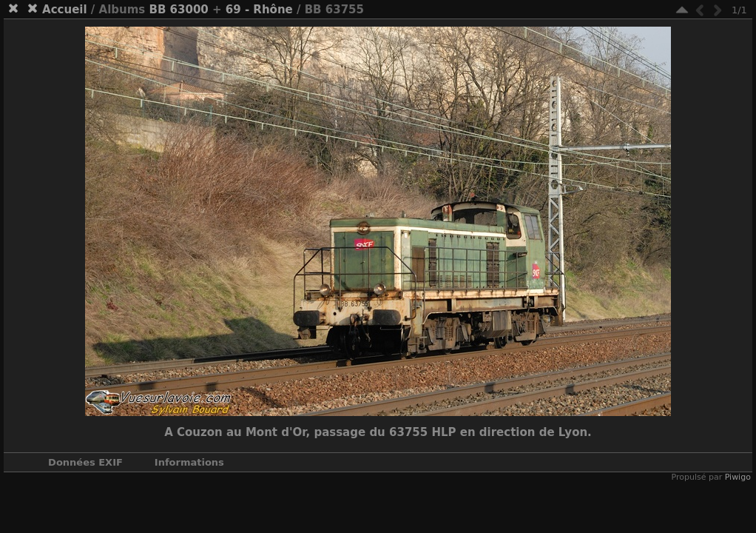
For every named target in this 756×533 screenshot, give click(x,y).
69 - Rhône (259, 10)
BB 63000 (179, 10)
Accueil (65, 10)
